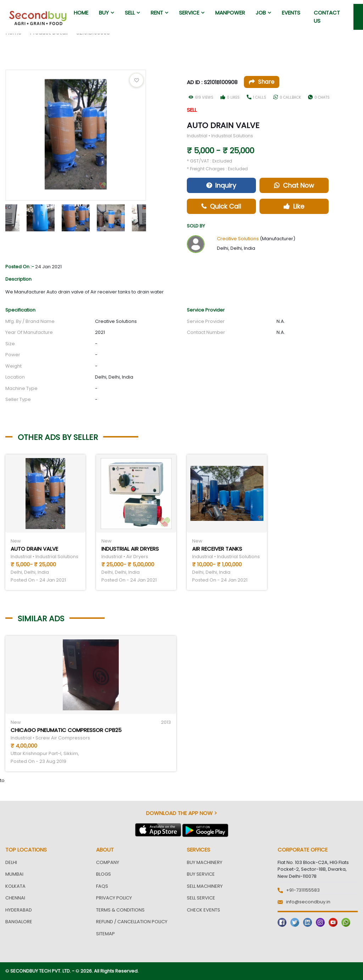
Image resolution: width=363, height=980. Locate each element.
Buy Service (201, 874)
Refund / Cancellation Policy (132, 922)
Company (108, 862)
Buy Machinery (205, 862)
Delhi (11, 862)
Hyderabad (19, 910)
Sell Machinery (205, 886)
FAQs (102, 886)
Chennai (15, 898)
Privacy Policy (114, 898)
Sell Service (201, 898)
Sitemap (105, 934)
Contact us (327, 17)
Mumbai (14, 874)
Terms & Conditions (120, 910)
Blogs (104, 874)
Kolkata (15, 886)
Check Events (203, 910)
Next (151, 216)
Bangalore (19, 922)
